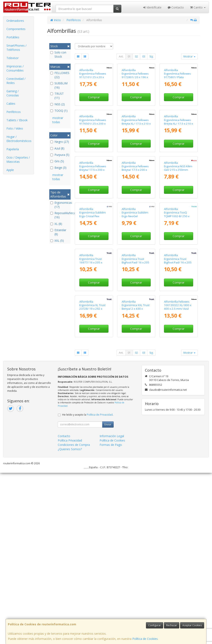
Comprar (94, 126)
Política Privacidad (70, 612)
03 (144, 56)
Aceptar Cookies (192, 625)
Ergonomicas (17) (60, 205)
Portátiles (13, 37)
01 (129, 56)
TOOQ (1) (59, 111)
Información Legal (112, 607)
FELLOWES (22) (60, 75)
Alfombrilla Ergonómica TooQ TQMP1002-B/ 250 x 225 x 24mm (177, 329)
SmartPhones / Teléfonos (16, 48)
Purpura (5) (60, 155)
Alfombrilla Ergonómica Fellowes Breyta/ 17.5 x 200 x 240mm (93, 254)
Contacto (176, 7)
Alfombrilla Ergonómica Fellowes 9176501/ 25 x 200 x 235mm (93, 179)
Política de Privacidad (100, 586)
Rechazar (172, 625)
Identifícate (152, 7)
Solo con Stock (58, 54)
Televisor (13, 58)
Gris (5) (57, 161)
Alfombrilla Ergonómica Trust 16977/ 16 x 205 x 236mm (91, 403)
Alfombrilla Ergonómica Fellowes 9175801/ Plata (177, 102)
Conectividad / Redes (16, 81)
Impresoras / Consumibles (15, 68)
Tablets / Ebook (17, 120)
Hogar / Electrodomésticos (19, 139)
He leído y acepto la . (88, 586)
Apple (10, 170)
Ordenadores (15, 21)
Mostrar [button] (189, 56)
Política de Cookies (145, 639)
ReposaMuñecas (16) (60, 215)
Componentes (16, 29)
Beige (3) (58, 168)
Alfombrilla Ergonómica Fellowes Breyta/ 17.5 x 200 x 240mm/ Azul (135, 254)
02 (136, 56)
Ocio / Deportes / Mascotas (18, 159)
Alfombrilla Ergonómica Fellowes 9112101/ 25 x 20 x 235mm (93, 104)
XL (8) (56, 224)
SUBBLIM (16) (59, 85)
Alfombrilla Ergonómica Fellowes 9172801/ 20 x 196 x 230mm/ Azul (135, 104)
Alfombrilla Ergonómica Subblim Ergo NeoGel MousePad (135, 329)
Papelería (13, 149)
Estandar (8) (58, 232)
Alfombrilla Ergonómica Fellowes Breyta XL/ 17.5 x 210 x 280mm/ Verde (178, 179)
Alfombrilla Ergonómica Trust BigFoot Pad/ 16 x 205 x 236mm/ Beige (136, 403)
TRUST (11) (57, 96)
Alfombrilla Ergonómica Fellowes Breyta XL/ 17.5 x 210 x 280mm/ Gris (136, 179)
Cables (11, 104)
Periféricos (14, 112)
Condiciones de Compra (74, 616)
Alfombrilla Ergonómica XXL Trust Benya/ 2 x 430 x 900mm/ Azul (136, 478)
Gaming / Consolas (13, 93)
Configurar (155, 625)
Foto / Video (15, 128)
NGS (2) (58, 104)
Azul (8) (57, 148)
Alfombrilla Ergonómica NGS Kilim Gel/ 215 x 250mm (178, 252)
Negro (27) (60, 142)
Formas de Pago (111, 616)
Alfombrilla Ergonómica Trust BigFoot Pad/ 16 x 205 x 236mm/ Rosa (178, 403)
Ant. (121, 56)
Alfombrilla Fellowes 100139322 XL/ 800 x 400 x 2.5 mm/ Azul (178, 476)
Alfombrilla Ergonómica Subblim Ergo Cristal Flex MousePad (93, 329)
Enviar (108, 596)
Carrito (198, 7)
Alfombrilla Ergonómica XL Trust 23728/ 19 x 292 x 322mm (92, 478)
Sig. (151, 56)
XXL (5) (57, 241)
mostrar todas (58, 120)
